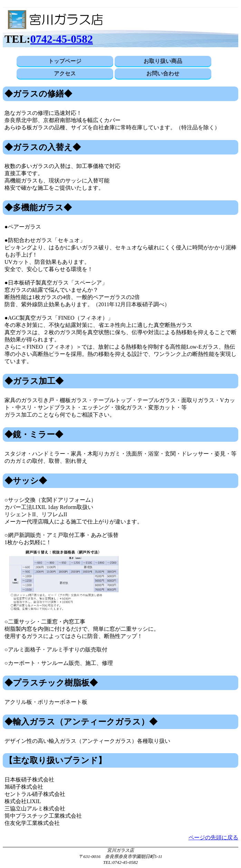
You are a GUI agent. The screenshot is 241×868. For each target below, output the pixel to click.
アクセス (65, 73)
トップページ (65, 61)
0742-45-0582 (62, 39)
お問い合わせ (163, 73)
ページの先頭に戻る (213, 837)
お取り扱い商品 (163, 61)
